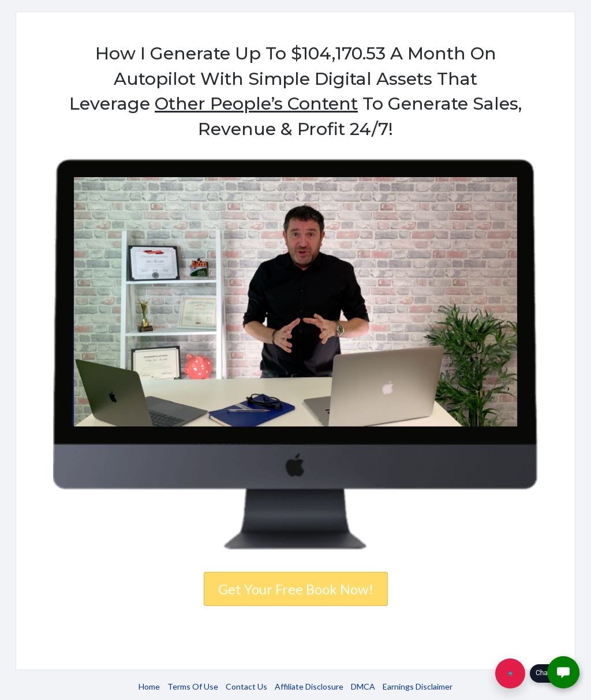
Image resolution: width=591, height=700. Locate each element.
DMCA (363, 686)
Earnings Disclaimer (418, 686)
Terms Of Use (193, 686)
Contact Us (246, 686)
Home (149, 686)
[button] (563, 672)
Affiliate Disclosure (309, 686)
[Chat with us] (510, 673)
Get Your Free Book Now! (296, 589)
